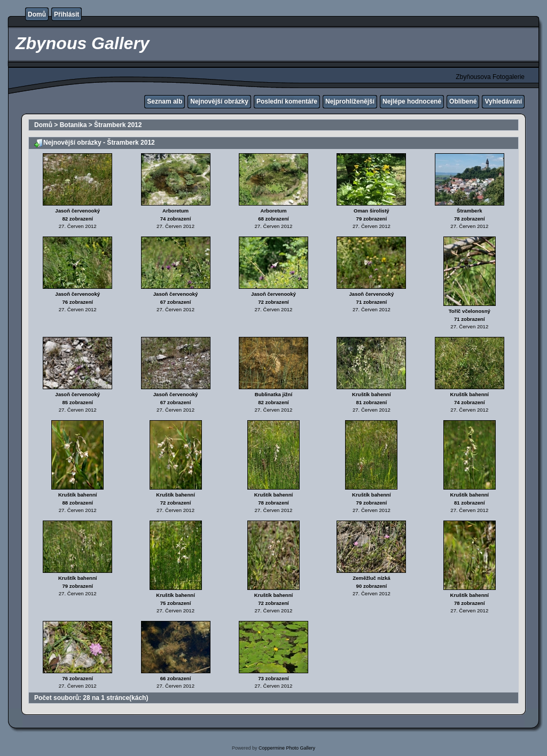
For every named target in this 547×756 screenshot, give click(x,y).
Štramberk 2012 (118, 125)
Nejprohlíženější (350, 101)
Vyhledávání (503, 101)
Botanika (73, 125)
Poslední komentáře (287, 101)
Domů (37, 14)
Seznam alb (165, 101)
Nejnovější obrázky (219, 101)
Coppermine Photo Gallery (287, 748)
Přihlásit (67, 14)
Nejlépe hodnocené (412, 101)
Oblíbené (463, 101)
